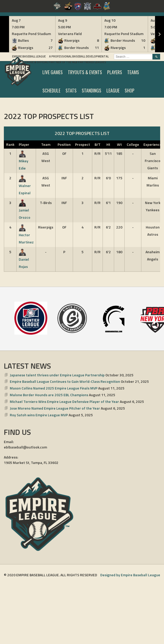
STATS (71, 90)
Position (64, 144)
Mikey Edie (24, 161)
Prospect (83, 144)
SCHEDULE (51, 90)
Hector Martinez (26, 235)
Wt (119, 144)
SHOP (130, 90)
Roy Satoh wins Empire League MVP (39, 415)
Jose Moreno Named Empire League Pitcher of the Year (55, 408)
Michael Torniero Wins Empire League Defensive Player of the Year (64, 401)
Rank (10, 144)
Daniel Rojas (24, 259)
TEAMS (133, 72)
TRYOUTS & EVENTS (85, 72)
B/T (98, 144)
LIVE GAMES (53, 72)
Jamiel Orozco (25, 210)
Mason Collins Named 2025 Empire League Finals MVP (54, 388)
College (133, 144)
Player (24, 144)
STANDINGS (92, 90)
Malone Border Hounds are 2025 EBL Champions (49, 395)
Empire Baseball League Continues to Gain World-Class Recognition (65, 381)
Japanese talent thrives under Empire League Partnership (57, 375)
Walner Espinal (25, 185)
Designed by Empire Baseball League (130, 575)
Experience (153, 144)
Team (46, 144)
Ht (108, 144)
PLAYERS (115, 72)
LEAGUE (113, 90)
